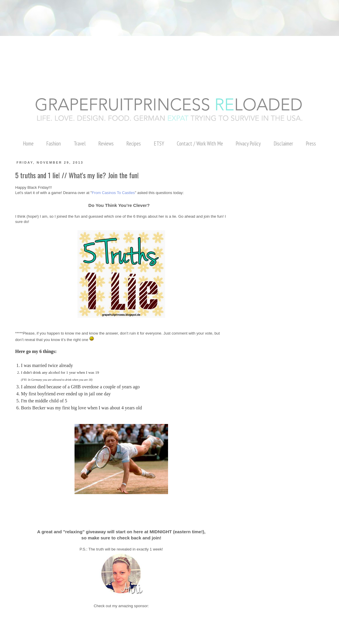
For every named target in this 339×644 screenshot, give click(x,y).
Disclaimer (283, 143)
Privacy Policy (248, 143)
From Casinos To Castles (113, 193)
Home (28, 143)
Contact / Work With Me (200, 143)
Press (311, 143)
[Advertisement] (106, 13)
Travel (80, 143)
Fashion (53, 143)
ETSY (159, 143)
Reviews (106, 143)
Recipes (134, 143)
